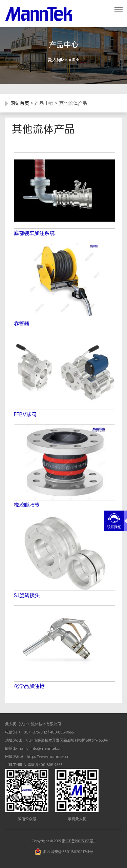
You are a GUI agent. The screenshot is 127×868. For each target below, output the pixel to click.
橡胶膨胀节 (27, 505)
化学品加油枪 (29, 686)
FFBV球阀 (25, 414)
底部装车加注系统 (34, 233)
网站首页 (20, 103)
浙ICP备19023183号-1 (79, 841)
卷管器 (22, 324)
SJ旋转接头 (27, 595)
